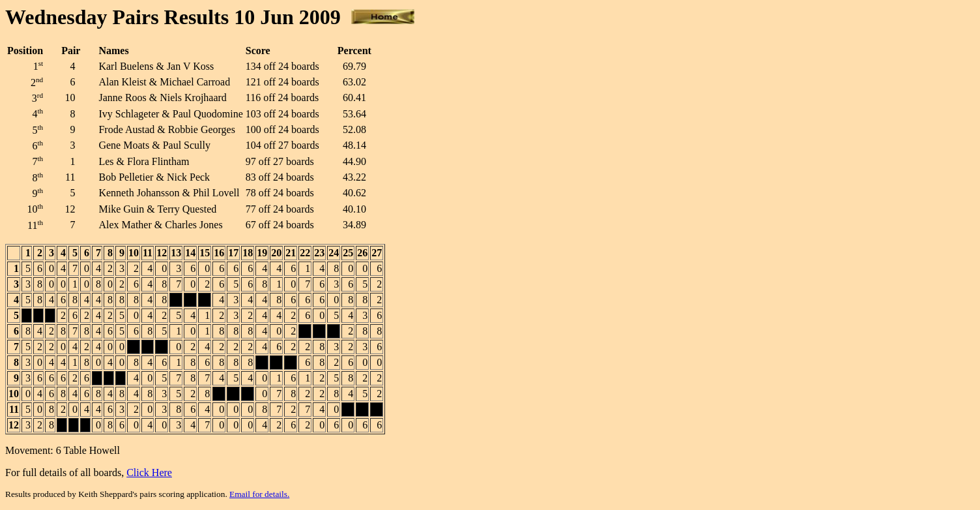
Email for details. (259, 494)
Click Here (149, 472)
